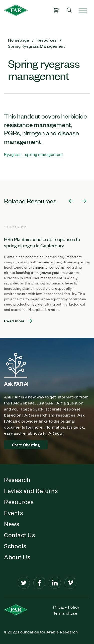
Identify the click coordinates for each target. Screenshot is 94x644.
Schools (15, 546)
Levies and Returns (31, 491)
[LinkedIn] (55, 583)
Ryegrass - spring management (33, 154)
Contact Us (20, 535)
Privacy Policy (66, 607)
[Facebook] (39, 583)
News (12, 524)
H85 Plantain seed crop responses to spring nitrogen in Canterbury (42, 242)
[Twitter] (24, 583)
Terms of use (65, 613)
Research (17, 480)
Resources (19, 502)
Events (14, 513)
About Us (17, 557)
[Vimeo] (70, 583)
